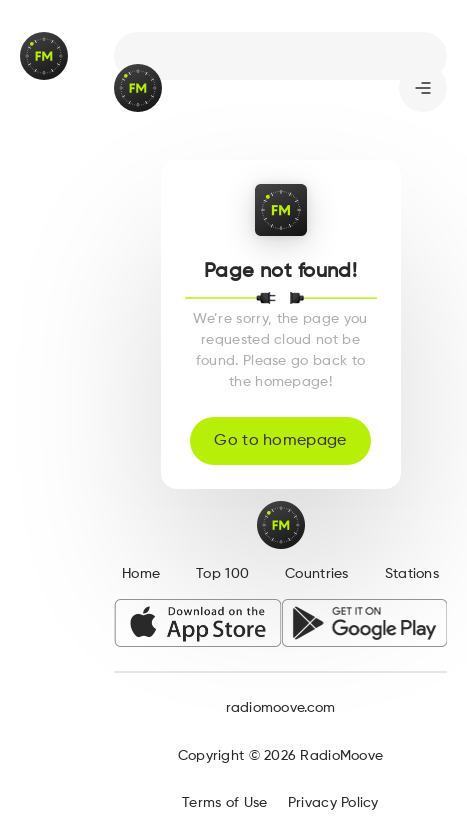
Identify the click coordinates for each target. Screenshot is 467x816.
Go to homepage (280, 441)
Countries (317, 574)
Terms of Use (224, 803)
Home (141, 574)
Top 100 (222, 574)
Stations (412, 574)
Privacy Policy (333, 803)
